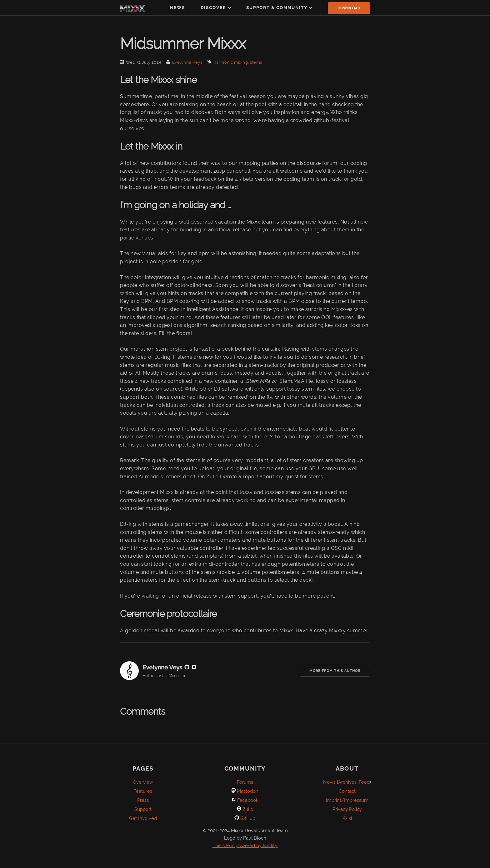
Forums (245, 782)
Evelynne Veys (187, 62)
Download (349, 8)
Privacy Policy (347, 809)
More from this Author (335, 671)
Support (143, 809)
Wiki (347, 818)
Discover (213, 8)
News (177, 8)
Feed (364, 782)
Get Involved (143, 818)
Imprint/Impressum (347, 800)
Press (143, 800)
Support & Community (277, 8)
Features (143, 791)
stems (256, 62)
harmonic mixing (231, 62)
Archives (347, 782)
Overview (143, 782)
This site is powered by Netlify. (245, 846)
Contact (347, 791)
